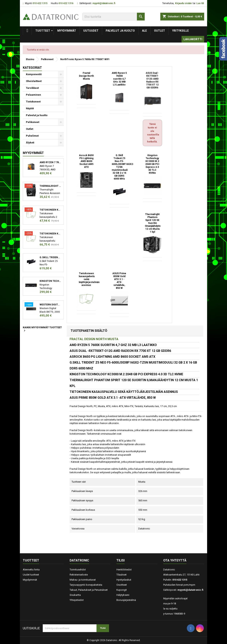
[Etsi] (113, 17)
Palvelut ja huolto (120, 31)
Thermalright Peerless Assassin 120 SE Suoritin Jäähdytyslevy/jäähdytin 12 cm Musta (50, 186)
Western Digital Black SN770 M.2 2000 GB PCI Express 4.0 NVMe (50, 305)
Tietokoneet (33, 102)
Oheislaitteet (34, 81)
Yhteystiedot (77, 600)
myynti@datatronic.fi (104, 3)
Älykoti (30, 143)
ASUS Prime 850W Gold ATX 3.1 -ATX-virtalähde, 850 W (119, 281)
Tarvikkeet (32, 88)
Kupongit (122, 590)
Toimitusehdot (78, 570)
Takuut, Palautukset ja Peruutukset (89, 590)
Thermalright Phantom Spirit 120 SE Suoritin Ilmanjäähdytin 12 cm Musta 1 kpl (153, 223)
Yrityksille (180, 31)
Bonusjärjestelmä (126, 600)
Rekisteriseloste (79, 575)
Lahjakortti (193, 39)
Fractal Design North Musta (86, 76)
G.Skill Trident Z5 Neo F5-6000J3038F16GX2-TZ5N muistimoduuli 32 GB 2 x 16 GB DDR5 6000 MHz (50, 257)
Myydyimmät (67, 31)
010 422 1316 (66, 3)
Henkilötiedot (124, 570)
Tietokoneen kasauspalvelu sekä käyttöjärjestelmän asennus (50, 234)
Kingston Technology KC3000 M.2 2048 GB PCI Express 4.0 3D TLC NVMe (50, 281)
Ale (144, 31)
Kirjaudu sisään (183, 3)
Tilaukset (121, 575)
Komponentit (34, 74)
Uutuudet (91, 31)
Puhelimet (32, 136)
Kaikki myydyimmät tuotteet (42, 329)
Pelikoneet (33, 122)
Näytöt (30, 108)
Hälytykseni (123, 595)
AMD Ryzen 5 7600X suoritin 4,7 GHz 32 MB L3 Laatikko (119, 79)
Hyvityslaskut (124, 580)
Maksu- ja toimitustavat (83, 580)
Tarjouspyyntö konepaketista (86, 585)
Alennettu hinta (31, 570)
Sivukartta (75, 595)
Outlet (160, 31)
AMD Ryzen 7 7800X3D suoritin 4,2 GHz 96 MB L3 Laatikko (50, 162)
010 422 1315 (40, 3)
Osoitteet (122, 585)
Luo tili (200, 3)
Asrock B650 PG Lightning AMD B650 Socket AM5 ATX (86, 161)
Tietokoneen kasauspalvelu (50, 210)
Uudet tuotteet (31, 575)
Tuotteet (43, 31)
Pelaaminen (33, 95)
